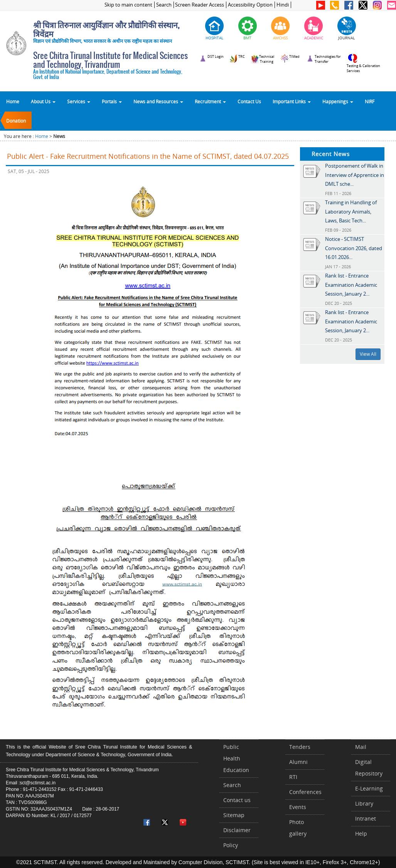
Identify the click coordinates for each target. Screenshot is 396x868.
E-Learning (369, 788)
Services (79, 101)
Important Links (292, 101)
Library (364, 803)
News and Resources (158, 101)
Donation (16, 121)
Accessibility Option (250, 5)
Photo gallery (298, 828)
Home (13, 101)
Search (164, 5)
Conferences (305, 792)
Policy (231, 845)
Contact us (237, 800)
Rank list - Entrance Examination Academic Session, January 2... (351, 285)
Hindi (283, 5)
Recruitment (210, 101)
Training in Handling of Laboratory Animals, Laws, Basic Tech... (351, 211)
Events (298, 807)
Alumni (298, 762)
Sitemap (234, 815)
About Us (43, 101)
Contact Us (249, 101)
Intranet (366, 818)
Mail (361, 747)
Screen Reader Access (200, 5)
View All (368, 354)
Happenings (338, 101)
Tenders (300, 747)
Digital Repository (369, 768)
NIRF (370, 101)
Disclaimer (237, 830)
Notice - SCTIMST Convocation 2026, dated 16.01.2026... (354, 248)
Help (361, 834)
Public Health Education (236, 758)
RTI (293, 777)
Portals (112, 101)
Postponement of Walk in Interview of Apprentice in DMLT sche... (355, 175)
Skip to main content (128, 5)
